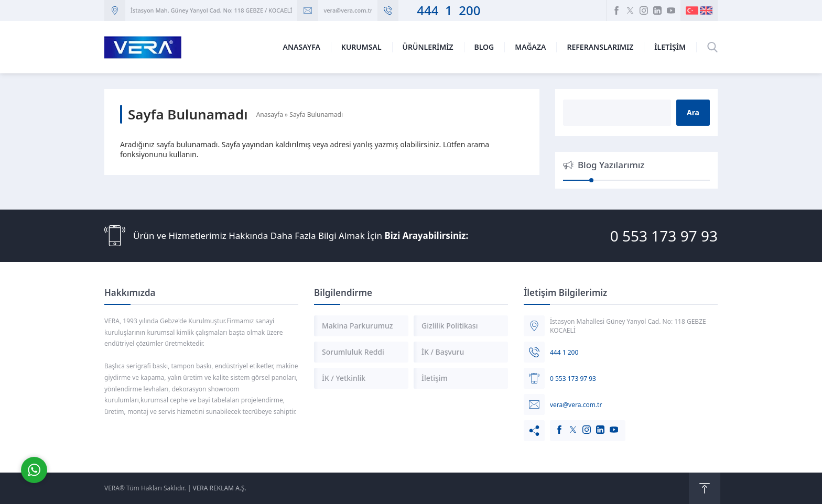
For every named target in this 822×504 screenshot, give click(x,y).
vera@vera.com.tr (348, 10)
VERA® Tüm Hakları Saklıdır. (145, 488)
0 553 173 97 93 (664, 236)
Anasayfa (270, 114)
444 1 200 (442, 10)
